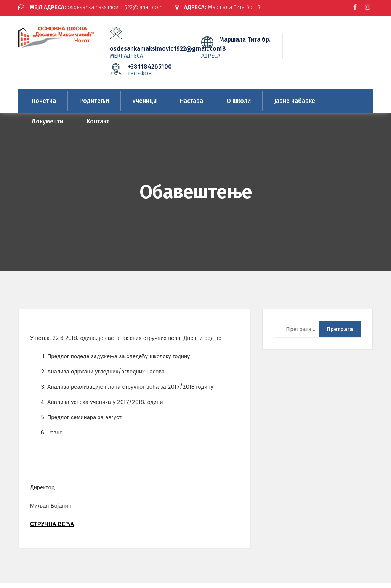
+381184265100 (151, 75)
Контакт (98, 126)
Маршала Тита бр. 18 (63, 14)
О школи (239, 106)
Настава (191, 106)
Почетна (44, 106)
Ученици (144, 106)
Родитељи (94, 106)
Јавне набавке (295, 106)
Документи (47, 126)
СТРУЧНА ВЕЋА (52, 529)
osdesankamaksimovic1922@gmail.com (94, 7)
